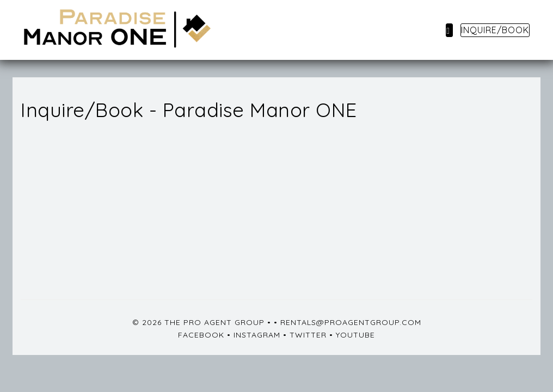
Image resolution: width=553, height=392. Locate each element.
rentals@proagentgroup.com (351, 322)
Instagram (257, 335)
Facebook (201, 335)
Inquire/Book (495, 30)
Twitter (308, 335)
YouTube (355, 335)
